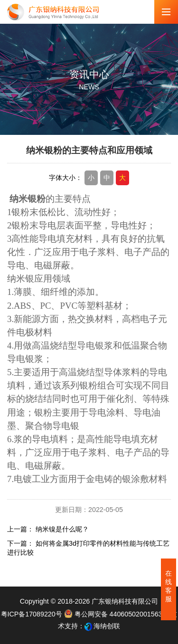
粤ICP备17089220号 (32, 614)
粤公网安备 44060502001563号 (117, 614)
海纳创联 (107, 626)
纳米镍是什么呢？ (62, 529)
